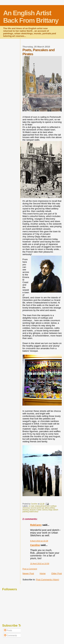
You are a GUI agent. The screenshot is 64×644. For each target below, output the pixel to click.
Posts (8, 630)
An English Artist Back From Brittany (31, 17)
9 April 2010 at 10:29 (39, 541)
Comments (10, 636)
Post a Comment (30, 569)
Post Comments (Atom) (48, 580)
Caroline (35, 545)
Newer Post (28, 573)
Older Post (57, 573)
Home (43, 573)
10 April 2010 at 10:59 (40, 564)
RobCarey (36, 525)
